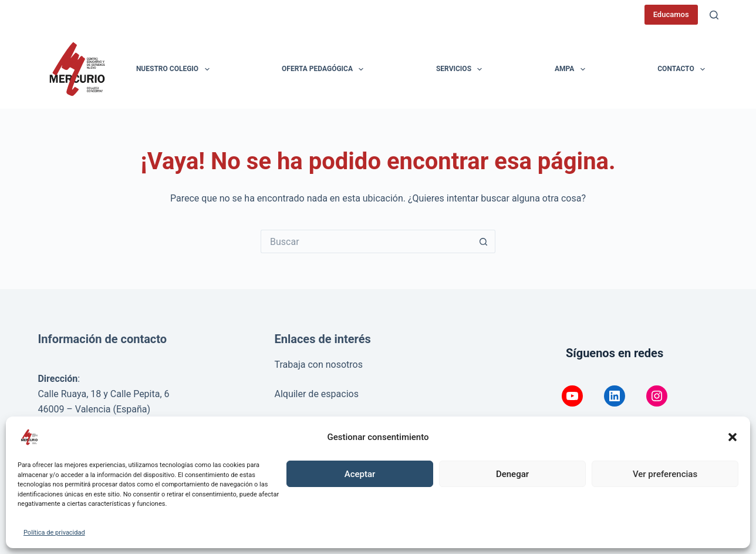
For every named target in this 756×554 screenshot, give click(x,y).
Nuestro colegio (175, 69)
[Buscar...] (366, 241)
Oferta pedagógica (325, 69)
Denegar (512, 474)
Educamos (671, 14)
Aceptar (360, 474)
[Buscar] (714, 15)
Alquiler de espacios (316, 394)
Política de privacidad (54, 533)
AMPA (572, 69)
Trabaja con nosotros (318, 365)
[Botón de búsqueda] (484, 241)
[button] (733, 437)
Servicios (461, 69)
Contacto (684, 69)
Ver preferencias (665, 474)
